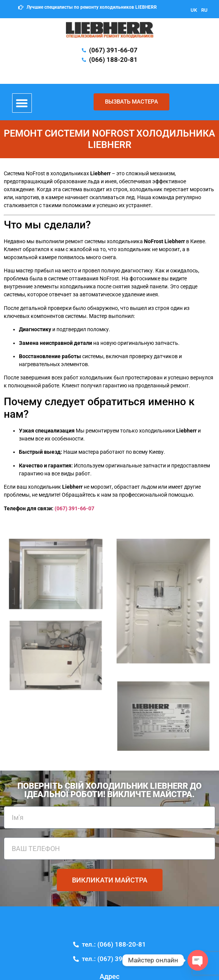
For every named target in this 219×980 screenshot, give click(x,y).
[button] (22, 103)
